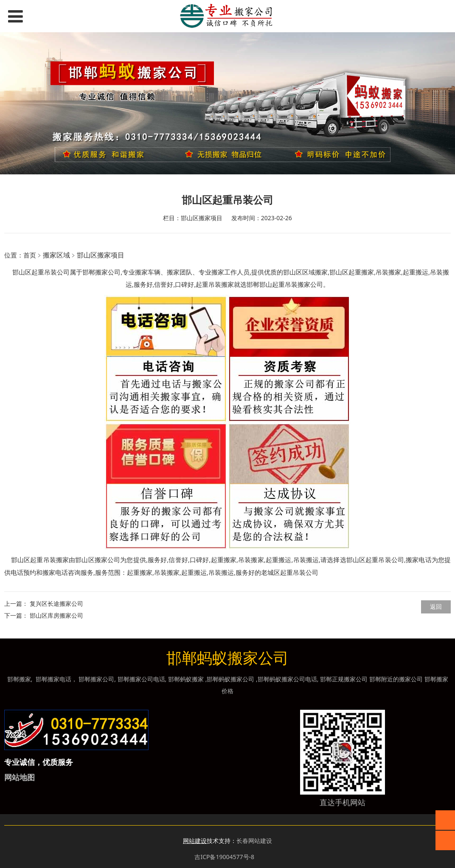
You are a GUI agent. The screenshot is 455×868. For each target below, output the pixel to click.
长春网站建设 (254, 841)
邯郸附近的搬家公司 (396, 679)
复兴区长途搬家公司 (56, 603)
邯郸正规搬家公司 (344, 679)
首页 (30, 255)
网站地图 (20, 777)
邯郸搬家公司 (101, 272)
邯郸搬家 (19, 679)
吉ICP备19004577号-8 (224, 857)
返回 (436, 606)
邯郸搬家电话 (53, 679)
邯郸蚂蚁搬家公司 (230, 679)
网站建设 (195, 841)
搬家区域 (56, 255)
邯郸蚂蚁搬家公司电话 (287, 679)
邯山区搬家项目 (101, 255)
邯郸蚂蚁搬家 (186, 679)
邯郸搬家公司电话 (141, 679)
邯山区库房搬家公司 (56, 615)
